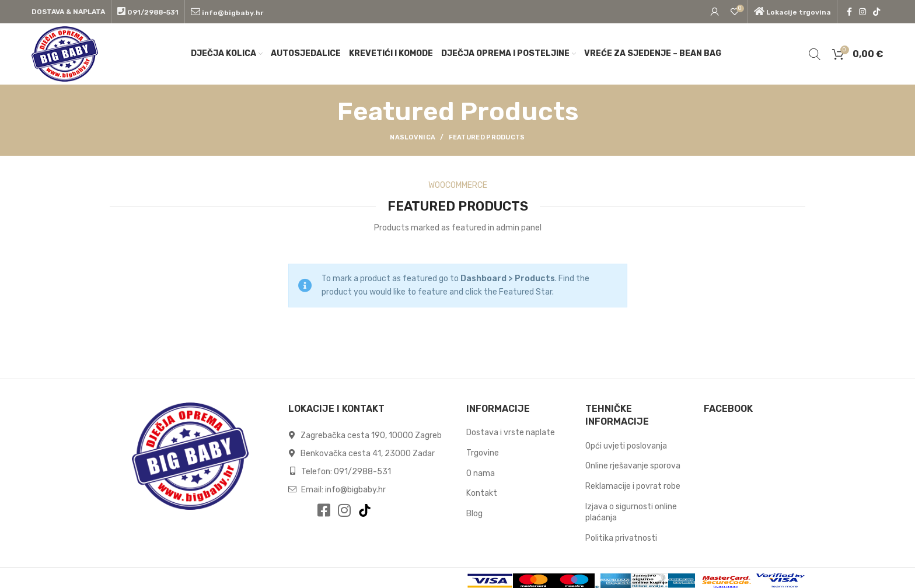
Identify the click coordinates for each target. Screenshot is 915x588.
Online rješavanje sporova (633, 466)
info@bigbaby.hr (355, 490)
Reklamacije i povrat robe (633, 486)
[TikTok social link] (876, 12)
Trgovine (483, 453)
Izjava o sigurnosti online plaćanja (631, 512)
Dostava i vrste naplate (511, 433)
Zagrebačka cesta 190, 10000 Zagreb (370, 435)
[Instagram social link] (862, 12)
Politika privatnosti (621, 538)
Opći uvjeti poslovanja (626, 446)
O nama (481, 473)
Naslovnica (413, 137)
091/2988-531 (362, 472)
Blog (474, 514)
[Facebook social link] (849, 12)
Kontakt (482, 493)
